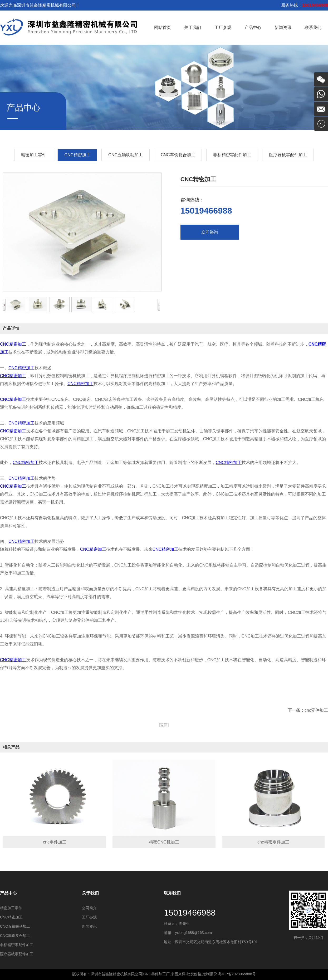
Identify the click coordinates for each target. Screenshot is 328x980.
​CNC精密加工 (77, 155)
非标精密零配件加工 (232, 155)
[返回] (164, 725)
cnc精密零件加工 (273, 842)
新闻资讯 (283, 27)
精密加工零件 (34, 155)
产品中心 (253, 27)
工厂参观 (223, 27)
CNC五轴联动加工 (126, 155)
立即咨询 (210, 232)
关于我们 (193, 27)
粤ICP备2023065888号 (237, 974)
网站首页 (163, 27)
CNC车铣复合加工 (178, 155)
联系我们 (313, 27)
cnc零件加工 (316, 710)
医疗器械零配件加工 (288, 155)
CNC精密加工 (13, 344)
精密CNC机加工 (164, 842)
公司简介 (89, 908)
